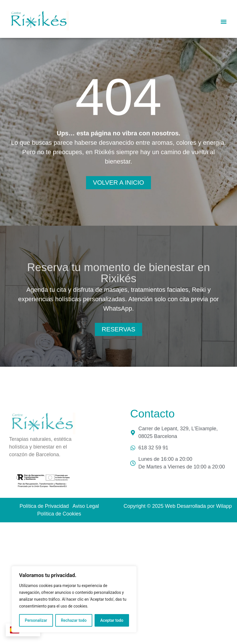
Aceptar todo (112, 620)
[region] (74, 599)
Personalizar (36, 620)
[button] (224, 22)
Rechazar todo (74, 620)
